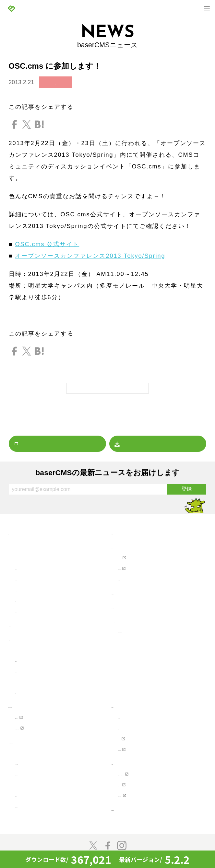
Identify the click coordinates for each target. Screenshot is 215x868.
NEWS (18, 544)
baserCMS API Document (154, 747)
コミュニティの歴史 (43, 761)
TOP (15, 531)
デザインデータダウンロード (158, 629)
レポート (27, 598)
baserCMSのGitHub (145, 736)
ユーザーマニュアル (145, 566)
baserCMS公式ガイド (45, 715)
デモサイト (30, 679)
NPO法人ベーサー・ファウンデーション (158, 775)
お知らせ (55, 83)
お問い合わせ (136, 577)
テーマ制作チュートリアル (52, 725)
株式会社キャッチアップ (152, 800)
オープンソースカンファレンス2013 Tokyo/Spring (90, 256)
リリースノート (36, 566)
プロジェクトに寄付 (43, 782)
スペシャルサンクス (43, 814)
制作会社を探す (133, 590)
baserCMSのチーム (42, 771)
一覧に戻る (107, 386)
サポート (124, 544)
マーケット (30, 609)
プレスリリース (36, 577)
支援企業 (124, 761)
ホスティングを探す (139, 604)
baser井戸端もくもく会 (48, 804)
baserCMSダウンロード (145, 618)
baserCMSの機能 (39, 658)
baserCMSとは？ (39, 647)
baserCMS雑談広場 (139, 814)
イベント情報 (33, 587)
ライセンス (133, 725)
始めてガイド (33, 668)
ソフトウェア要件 (142, 715)
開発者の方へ (33, 793)
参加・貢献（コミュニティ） (49, 739)
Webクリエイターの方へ (43, 704)
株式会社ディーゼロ (145, 789)
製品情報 (21, 636)
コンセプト (30, 750)
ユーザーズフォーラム (149, 555)
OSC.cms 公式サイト (47, 244)
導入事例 (27, 690)
